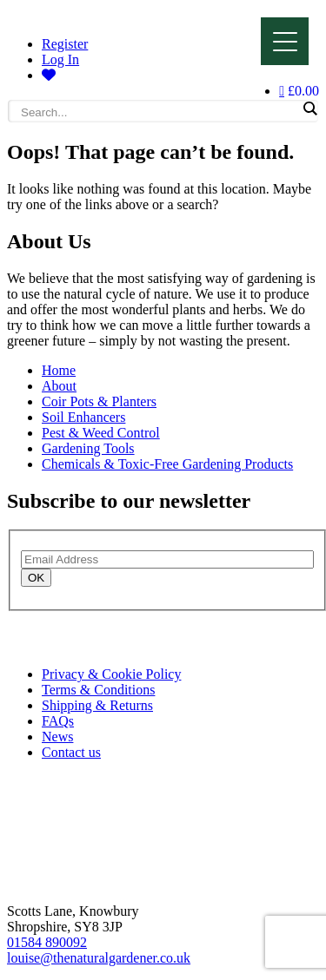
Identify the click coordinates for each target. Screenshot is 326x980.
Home (59, 370)
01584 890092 (47, 942)
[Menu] (285, 41)
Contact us (71, 752)
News (57, 737)
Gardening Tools (88, 448)
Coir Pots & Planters (99, 401)
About (59, 386)
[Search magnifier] (309, 109)
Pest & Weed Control (101, 433)
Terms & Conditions (98, 690)
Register (65, 44)
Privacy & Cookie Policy (111, 674)
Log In (60, 59)
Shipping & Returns (97, 705)
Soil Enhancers (83, 417)
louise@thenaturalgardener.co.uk (99, 958)
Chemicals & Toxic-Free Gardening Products (167, 464)
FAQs (58, 721)
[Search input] (159, 112)
